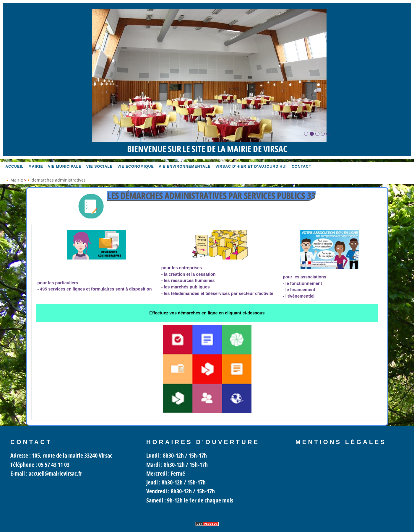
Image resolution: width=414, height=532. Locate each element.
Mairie (36, 167)
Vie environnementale (185, 167)
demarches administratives (59, 180)
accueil (14, 167)
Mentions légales (341, 442)
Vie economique (136, 167)
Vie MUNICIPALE (65, 167)
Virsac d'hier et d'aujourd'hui (251, 167)
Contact (302, 167)
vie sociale (99, 167)
